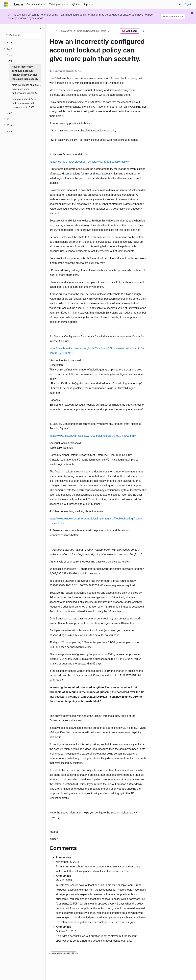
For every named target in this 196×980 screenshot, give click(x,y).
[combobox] (23, 35)
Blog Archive (66, 31)
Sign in (188, 4)
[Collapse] (41, 28)
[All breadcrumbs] (52, 31)
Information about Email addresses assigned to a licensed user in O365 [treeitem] (24, 103)
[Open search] (180, 4)
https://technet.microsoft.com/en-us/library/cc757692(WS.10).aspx (88, 162)
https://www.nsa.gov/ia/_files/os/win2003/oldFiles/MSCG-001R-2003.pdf (92, 436)
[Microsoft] (6, 4)
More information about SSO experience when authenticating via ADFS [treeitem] (27, 89)
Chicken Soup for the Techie (92, 31)
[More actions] (144, 31)
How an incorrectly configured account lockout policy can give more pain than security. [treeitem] (25, 73)
